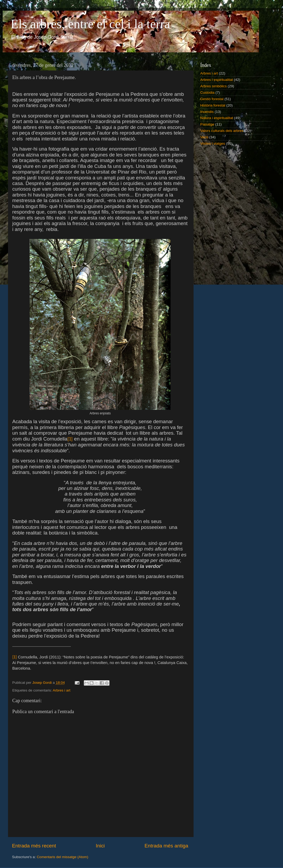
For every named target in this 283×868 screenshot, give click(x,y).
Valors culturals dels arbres (222, 131)
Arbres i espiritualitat (217, 80)
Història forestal (213, 105)
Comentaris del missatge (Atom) (63, 857)
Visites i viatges (213, 144)
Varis (204, 137)
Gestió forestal (212, 99)
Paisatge (207, 124)
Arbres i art (62, 690)
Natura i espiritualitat (217, 118)
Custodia (207, 93)
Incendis (207, 112)
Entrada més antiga (166, 846)
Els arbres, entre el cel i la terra (90, 24)
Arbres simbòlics (213, 86)
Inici (100, 846)
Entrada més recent (34, 846)
